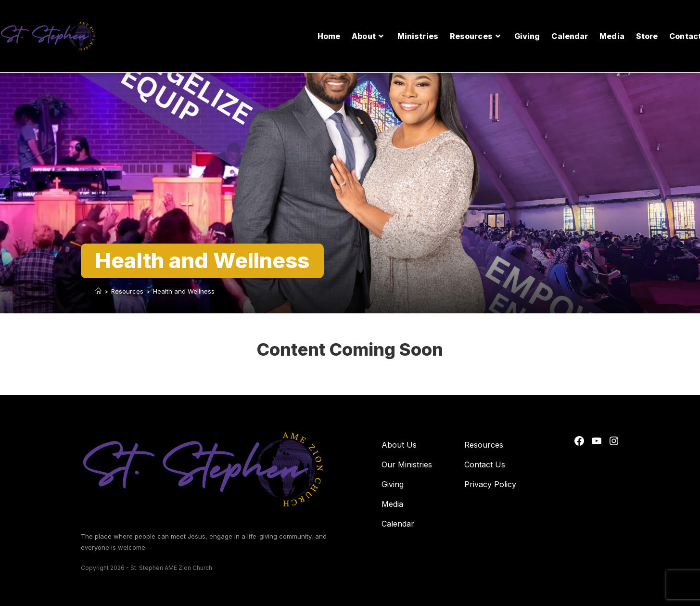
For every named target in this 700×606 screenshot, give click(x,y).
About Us (399, 445)
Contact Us (485, 464)
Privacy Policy (490, 484)
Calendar (398, 524)
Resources (484, 445)
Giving (393, 484)
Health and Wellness (184, 291)
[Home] (98, 291)
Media (392, 504)
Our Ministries (407, 464)
